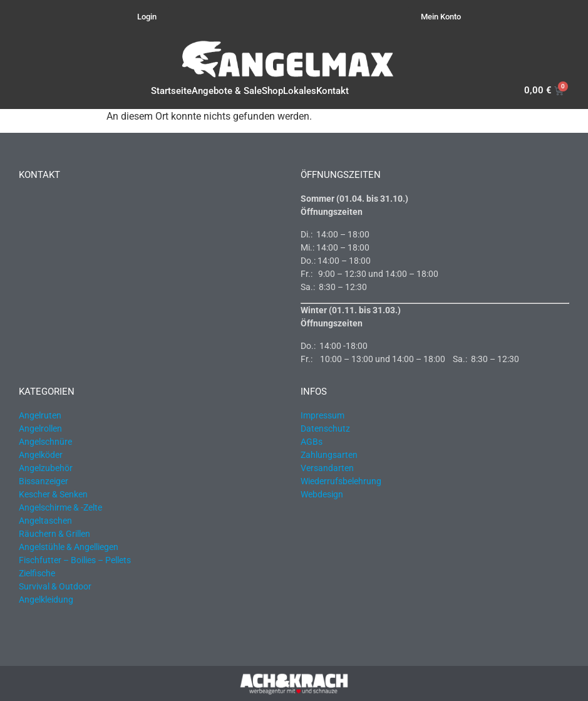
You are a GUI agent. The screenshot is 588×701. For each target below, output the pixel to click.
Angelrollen (40, 428)
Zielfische (37, 573)
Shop (272, 91)
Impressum (322, 415)
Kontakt (333, 91)
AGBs (312, 442)
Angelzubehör (46, 468)
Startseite (171, 91)
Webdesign (322, 494)
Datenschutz (325, 428)
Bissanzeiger (44, 481)
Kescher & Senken (53, 494)
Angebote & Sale (227, 91)
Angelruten (40, 415)
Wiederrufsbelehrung (341, 481)
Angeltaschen (45, 521)
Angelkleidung (46, 600)
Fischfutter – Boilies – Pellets (75, 560)
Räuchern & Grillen (54, 534)
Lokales (300, 91)
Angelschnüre (45, 442)
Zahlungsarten (329, 455)
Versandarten (327, 468)
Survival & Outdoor (55, 586)
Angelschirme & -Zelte (60, 507)
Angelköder (41, 455)
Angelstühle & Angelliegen (69, 547)
